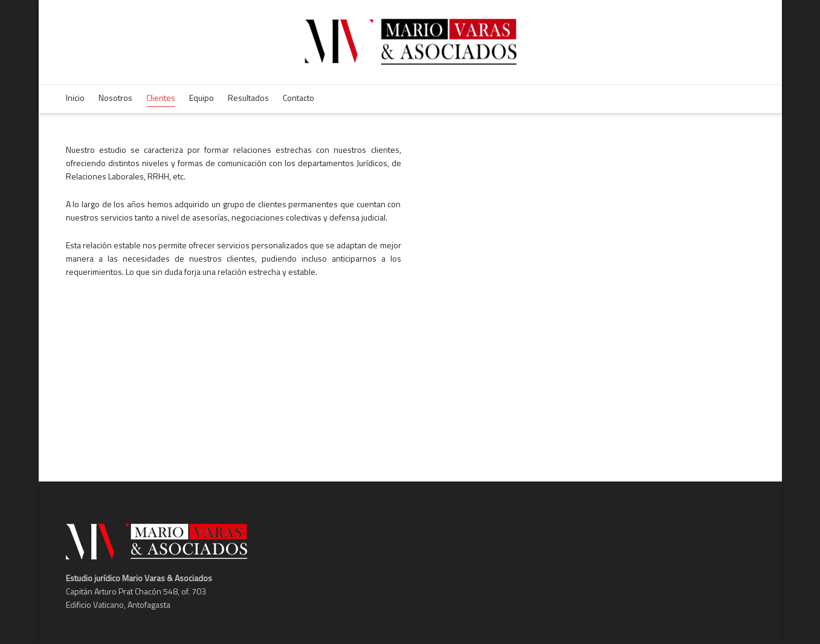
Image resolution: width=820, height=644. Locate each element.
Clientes (161, 99)
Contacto (299, 98)
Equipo (202, 98)
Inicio (75, 98)
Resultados (248, 98)
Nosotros (115, 98)
